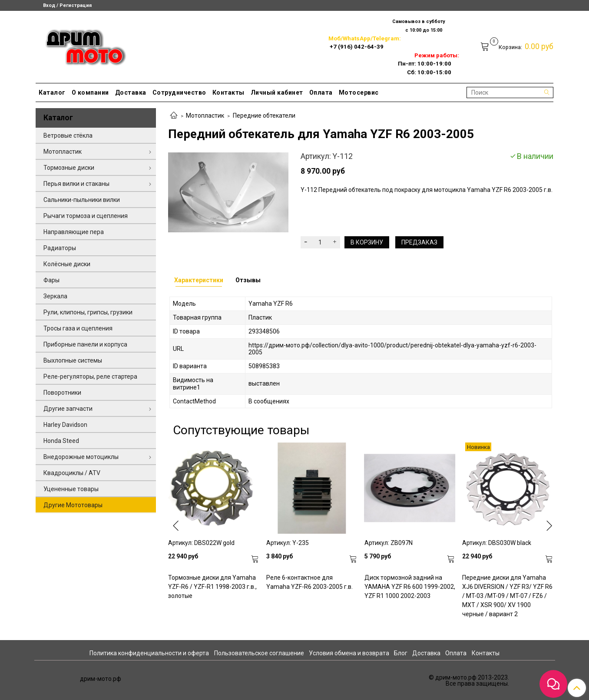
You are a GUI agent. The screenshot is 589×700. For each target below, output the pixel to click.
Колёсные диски (67, 264)
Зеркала (55, 296)
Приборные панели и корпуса (85, 344)
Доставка (131, 92)
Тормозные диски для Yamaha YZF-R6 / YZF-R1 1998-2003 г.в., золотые (212, 587)
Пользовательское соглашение (259, 653)
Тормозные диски (69, 168)
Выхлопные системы (73, 360)
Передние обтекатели (264, 116)
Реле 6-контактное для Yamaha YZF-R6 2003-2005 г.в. (309, 582)
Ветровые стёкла (68, 135)
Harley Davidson (65, 425)
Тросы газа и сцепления (78, 328)
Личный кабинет (277, 92)
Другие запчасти (68, 409)
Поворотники (62, 393)
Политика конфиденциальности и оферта (149, 653)
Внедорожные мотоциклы (81, 457)
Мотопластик (205, 116)
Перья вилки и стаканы (76, 184)
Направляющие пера (74, 232)
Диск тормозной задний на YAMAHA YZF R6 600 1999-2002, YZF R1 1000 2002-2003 (410, 587)
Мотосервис (359, 92)
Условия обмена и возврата (349, 653)
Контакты (228, 92)
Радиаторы (60, 248)
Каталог (52, 92)
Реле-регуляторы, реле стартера (90, 376)
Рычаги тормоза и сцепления (86, 216)
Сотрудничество (179, 92)
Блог (401, 653)
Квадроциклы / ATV (72, 473)
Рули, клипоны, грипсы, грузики (88, 312)
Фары (51, 280)
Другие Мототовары (73, 505)
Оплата (321, 92)
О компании (90, 92)
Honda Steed (61, 441)
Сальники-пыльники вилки (82, 200)
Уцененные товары (71, 489)
